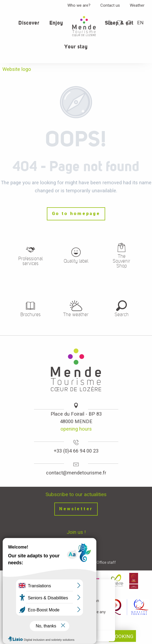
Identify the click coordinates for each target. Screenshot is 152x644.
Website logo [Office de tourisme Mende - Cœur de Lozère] (17, 69)
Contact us (110, 5)
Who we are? (79, 5)
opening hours (76, 429)
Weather (137, 5)
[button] (129, 23)
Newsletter (76, 509)
